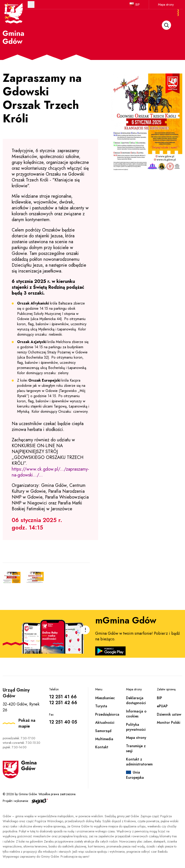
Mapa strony (166, 5)
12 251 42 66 (63, 703)
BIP (138, 5)
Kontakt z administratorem (139, 762)
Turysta (101, 706)
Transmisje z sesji (136, 748)
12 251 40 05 (63, 722)
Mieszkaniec (105, 698)
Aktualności (105, 723)
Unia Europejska (135, 775)
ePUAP (162, 706)
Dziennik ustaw (169, 714)
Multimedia (104, 739)
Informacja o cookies (136, 714)
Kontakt (102, 747)
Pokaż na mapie (27, 723)
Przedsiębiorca (107, 714)
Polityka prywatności (136, 727)
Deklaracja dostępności (136, 700)
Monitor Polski (169, 723)
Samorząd (103, 731)
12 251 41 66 (63, 697)
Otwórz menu (31, 5)
